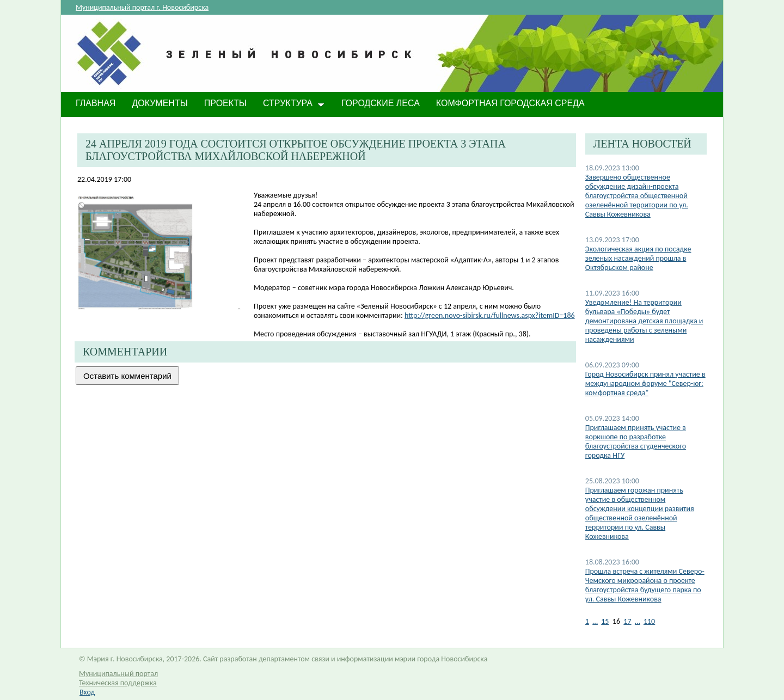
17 (627, 621)
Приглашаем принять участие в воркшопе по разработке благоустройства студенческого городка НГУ (636, 441)
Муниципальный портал (118, 674)
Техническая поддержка (118, 683)
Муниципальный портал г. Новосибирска (142, 7)
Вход (87, 692)
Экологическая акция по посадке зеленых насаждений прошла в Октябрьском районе (638, 258)
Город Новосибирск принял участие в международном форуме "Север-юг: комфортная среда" (645, 383)
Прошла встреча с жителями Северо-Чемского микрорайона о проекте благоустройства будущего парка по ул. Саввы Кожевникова (645, 585)
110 (649, 621)
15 (605, 621)
